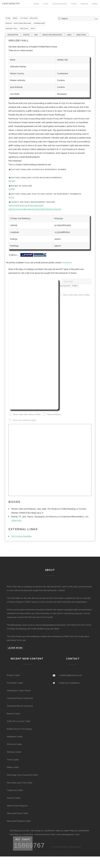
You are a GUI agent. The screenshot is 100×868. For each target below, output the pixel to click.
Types (74, 4)
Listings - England (29, 18)
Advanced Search (42, 834)
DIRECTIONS (81, 35)
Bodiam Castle (13, 675)
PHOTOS (26, 35)
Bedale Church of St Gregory (20, 729)
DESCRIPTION (13, 35)
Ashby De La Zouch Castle (19, 721)
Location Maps (60, 4)
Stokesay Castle (14, 752)
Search (84, 4)
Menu (15, 18)
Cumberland (39, 23)
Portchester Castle (15, 683)
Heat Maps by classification (22, 834)
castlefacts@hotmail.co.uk (71, 675)
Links (77, 834)
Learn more (15, 648)
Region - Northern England (18, 23)
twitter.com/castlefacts (69, 683)
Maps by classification (80, 831)
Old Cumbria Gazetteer (21, 536)
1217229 (12, 181)
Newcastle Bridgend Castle (19, 821)
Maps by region (63, 831)
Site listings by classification (43, 831)
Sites (46, 4)
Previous (24, 29)
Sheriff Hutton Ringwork (17, 806)
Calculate (65, 286)
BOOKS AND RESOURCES (52, 35)
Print (75, 286)
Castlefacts (11, 4)
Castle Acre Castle (15, 790)
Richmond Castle (14, 744)
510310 (11, 197)
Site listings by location (20, 831)
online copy (16, 520)
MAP (36, 35)
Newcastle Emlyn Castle (18, 813)
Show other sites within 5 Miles (76, 295)
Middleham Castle (15, 737)
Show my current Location (25, 420)
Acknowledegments (65, 834)
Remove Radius (54, 414)
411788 (12, 189)
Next (33, 29)
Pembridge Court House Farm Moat (22, 775)
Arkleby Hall (12, 29)
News (95, 4)
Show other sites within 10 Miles (27, 414)
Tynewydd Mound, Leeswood (20, 698)
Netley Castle (13, 767)
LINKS (69, 35)
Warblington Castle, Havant (19, 691)
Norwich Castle (14, 798)
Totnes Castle (13, 760)
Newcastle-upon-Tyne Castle (20, 783)
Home (36, 4)
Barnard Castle (13, 714)
